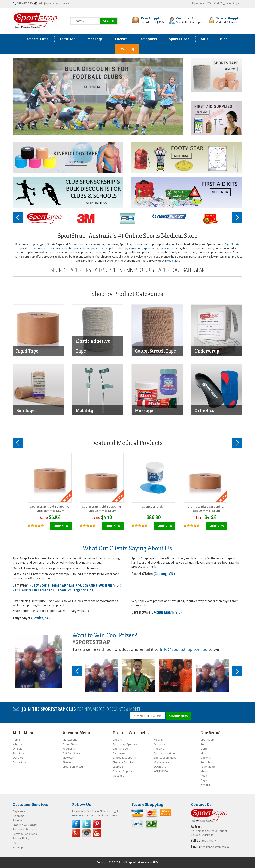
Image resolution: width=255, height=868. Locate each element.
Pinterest (97, 824)
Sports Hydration (164, 753)
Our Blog (18, 758)
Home (16, 740)
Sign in (225, 3)
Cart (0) (127, 49)
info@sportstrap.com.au (54, 3)
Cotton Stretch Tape (65, 248)
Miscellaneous (163, 762)
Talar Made (208, 767)
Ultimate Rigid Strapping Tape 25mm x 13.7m (206, 509)
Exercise (118, 767)
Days (204, 780)
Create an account (74, 767)
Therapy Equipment (130, 248)
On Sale (18, 749)
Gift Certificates (72, 753)
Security (18, 820)
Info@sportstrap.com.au (184, 649)
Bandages (119, 753)
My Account (199, 3)
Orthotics (159, 744)
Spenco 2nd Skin (154, 507)
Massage (118, 776)
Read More (173, 261)
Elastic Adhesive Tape (38, 248)
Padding (159, 749)
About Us (18, 753)
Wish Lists (69, 749)
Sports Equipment (165, 758)
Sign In (67, 762)
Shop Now (61, 526)
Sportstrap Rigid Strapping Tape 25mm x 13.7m (102, 509)
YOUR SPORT (162, 767)
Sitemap (18, 847)
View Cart (214, 3)
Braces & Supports (124, 758)
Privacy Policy (21, 838)
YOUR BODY (161, 771)
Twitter (86, 824)
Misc (203, 753)
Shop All (118, 740)
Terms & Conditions (25, 834)
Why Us (17, 744)
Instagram (86, 833)
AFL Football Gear (170, 248)
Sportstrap (207, 740)
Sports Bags (151, 248)
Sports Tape (120, 749)
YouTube (97, 833)
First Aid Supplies (106, 248)
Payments (19, 811)
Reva (204, 776)
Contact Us (19, 762)
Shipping (18, 816)
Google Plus (76, 833)
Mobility (159, 740)
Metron (205, 771)
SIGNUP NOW (179, 716)
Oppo (204, 749)
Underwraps (87, 248)
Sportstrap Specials (125, 744)
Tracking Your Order (25, 825)
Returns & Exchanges (26, 829)
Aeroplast (207, 762)
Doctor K (206, 758)
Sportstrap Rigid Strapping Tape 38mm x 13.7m (50, 509)
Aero (204, 744)
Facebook (76, 824)
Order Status (71, 744)
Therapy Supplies (124, 762)
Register (237, 3)
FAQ (15, 843)
